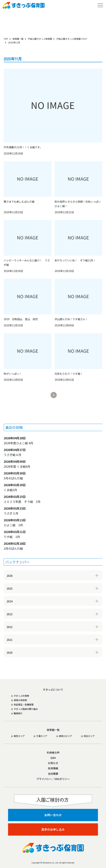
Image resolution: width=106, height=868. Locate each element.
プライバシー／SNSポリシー (53, 779)
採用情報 (53, 768)
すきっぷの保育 (21, 696)
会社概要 (53, 774)
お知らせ (53, 763)
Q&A (53, 758)
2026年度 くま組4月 (17, 464)
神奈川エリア (66, 736)
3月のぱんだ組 (15, 476)
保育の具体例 (20, 700)
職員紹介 (18, 713)
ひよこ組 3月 (15, 523)
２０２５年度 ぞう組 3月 (22, 499)
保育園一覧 (18, 39)
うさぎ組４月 (15, 452)
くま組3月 (15, 487)
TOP (6, 39)
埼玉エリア (89, 736)
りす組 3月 (15, 534)
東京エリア (19, 736)
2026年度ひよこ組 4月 (18, 440)
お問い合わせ (53, 815)
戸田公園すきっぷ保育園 (40, 39)
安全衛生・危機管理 (24, 704)
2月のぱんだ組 (15, 546)
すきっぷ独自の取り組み (26, 709)
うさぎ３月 (15, 511)
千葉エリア (42, 736)
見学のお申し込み (53, 829)
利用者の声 (53, 752)
